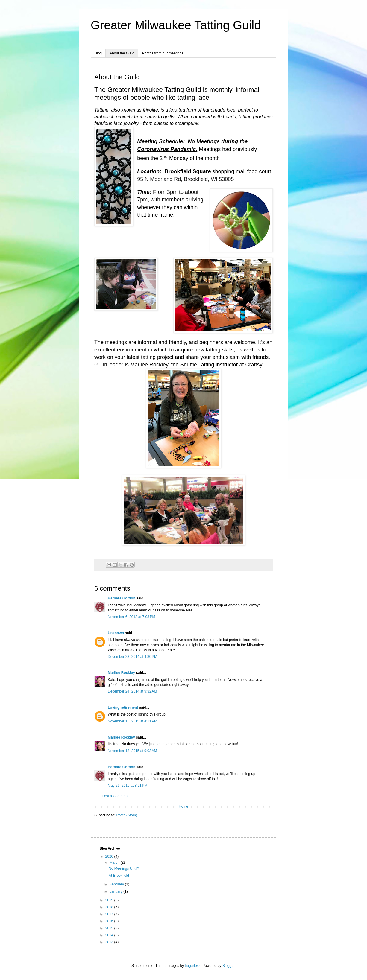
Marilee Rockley (121, 673)
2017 (110, 914)
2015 (110, 928)
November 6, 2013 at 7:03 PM (131, 617)
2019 (110, 900)
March (115, 862)
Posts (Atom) (126, 815)
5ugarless (193, 966)
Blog (98, 53)
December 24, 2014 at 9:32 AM (132, 691)
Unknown (116, 633)
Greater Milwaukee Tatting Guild (176, 25)
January (116, 891)
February (117, 884)
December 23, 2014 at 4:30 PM (132, 657)
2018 (110, 907)
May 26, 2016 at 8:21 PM (128, 786)
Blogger (229, 966)
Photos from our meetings (163, 53)
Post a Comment (115, 796)
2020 (110, 856)
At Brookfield (119, 876)
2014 (110, 935)
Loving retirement (123, 707)
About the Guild (122, 53)
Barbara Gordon (122, 598)
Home (183, 806)
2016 (110, 921)
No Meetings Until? (124, 868)
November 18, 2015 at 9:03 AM (132, 751)
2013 (110, 942)
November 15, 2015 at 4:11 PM (132, 721)
